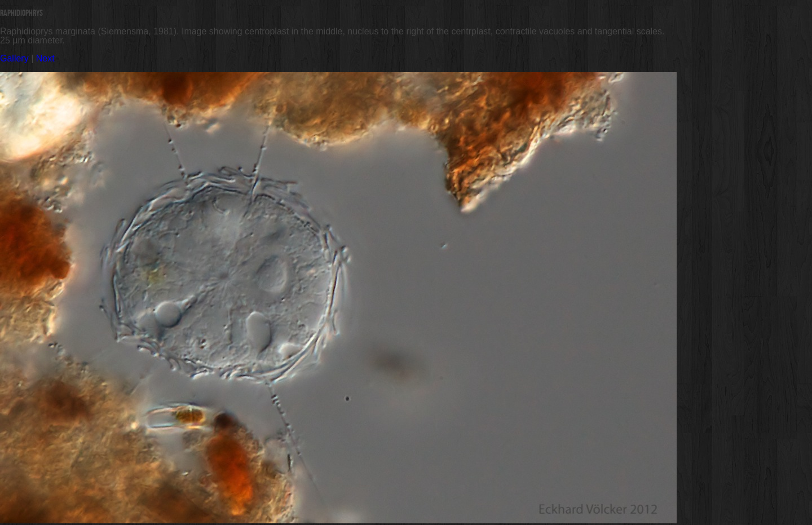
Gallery (14, 58)
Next (45, 58)
